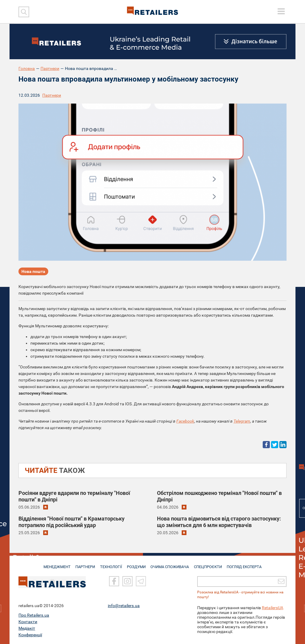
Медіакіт (27, 628)
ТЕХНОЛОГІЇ (111, 564)
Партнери (50, 68)
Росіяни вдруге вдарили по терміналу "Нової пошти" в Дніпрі (74, 496)
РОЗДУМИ (137, 564)
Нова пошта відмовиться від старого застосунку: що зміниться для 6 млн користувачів (219, 522)
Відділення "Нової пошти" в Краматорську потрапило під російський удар (71, 522)
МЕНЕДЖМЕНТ (55, 564)
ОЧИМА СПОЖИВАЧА (171, 564)
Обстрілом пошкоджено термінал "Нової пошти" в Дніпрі (219, 496)
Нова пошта (33, 272)
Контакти (28, 622)
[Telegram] (141, 582)
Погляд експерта (246, 564)
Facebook (185, 421)
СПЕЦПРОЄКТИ (209, 564)
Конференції (30, 635)
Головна (27, 68)
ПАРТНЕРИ (84, 564)
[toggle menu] (281, 11)
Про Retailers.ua (34, 615)
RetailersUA (273, 608)
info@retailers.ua (124, 606)
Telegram (242, 421)
